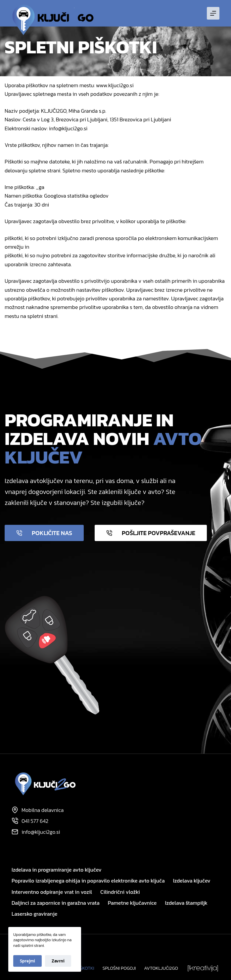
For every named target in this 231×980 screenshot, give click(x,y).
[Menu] (213, 13)
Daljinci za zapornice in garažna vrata (56, 903)
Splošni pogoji (119, 968)
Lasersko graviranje (34, 914)
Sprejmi (27, 961)
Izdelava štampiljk (186, 903)
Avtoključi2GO (161, 968)
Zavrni (58, 961)
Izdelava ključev (192, 881)
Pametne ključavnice (132, 903)
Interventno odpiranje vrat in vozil (52, 892)
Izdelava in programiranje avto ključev (57, 870)
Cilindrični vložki (120, 892)
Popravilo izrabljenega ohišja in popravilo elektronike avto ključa (88, 881)
